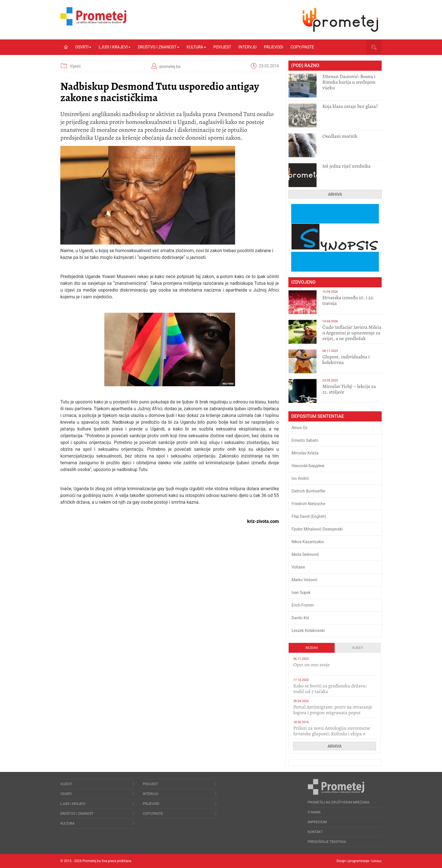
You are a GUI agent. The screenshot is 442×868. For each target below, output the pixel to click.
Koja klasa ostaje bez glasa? (350, 106)
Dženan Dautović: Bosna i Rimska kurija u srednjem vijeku (349, 82)
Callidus (376, 861)
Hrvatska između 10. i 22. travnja (348, 300)
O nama (314, 812)
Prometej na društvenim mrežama (339, 802)
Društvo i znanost (159, 47)
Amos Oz (300, 428)
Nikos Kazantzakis (308, 542)
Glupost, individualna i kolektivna (346, 359)
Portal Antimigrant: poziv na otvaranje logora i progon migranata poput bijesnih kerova (333, 712)
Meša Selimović (305, 554)
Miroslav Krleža (305, 453)
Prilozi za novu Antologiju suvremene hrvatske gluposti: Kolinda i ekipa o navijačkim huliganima (332, 734)
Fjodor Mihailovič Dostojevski (317, 529)
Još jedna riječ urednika (346, 166)
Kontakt (315, 832)
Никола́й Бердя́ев (308, 466)
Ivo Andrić (300, 478)
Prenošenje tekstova (327, 842)
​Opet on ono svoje (311, 665)
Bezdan (312, 648)
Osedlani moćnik (340, 136)
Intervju (247, 47)
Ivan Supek (301, 592)
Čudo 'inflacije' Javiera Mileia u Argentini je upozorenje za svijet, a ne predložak (352, 333)
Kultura (196, 47)
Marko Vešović (304, 580)
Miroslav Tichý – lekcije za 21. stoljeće (349, 389)
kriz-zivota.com (263, 521)
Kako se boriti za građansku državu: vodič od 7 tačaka (330, 689)
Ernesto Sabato (305, 440)
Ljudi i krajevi (115, 47)
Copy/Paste (302, 47)
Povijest (222, 47)
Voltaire (298, 567)
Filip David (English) (309, 516)
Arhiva (335, 194)
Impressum (317, 822)
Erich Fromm (303, 605)
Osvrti (83, 47)
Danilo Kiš (300, 618)
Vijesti (75, 66)
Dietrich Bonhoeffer (309, 491)
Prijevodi (273, 47)
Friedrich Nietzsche (308, 504)
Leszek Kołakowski (308, 631)
